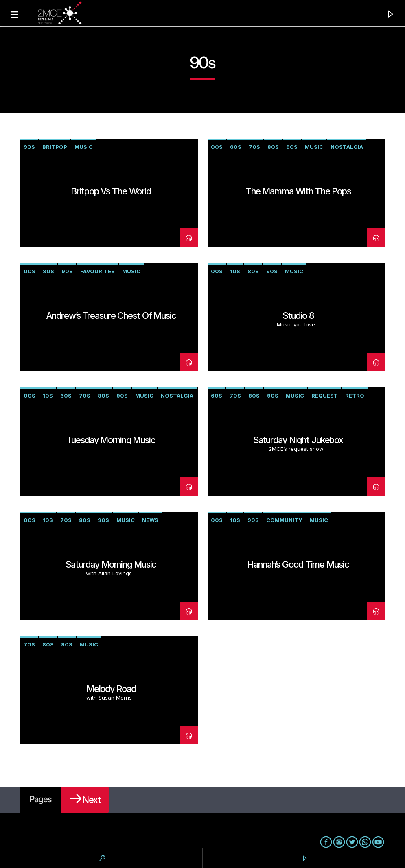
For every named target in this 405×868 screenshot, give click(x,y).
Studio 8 (298, 315)
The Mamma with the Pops (298, 191)
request (325, 396)
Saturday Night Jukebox (298, 440)
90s (29, 147)
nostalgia (347, 147)
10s (235, 271)
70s (254, 147)
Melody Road (111, 689)
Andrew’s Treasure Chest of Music (111, 315)
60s (236, 147)
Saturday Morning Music (111, 564)
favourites (97, 271)
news (150, 520)
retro (355, 396)
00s (217, 147)
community (284, 520)
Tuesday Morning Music (111, 440)
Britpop (55, 147)
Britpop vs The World (111, 191)
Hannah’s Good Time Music (298, 564)
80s (273, 147)
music (84, 147)
